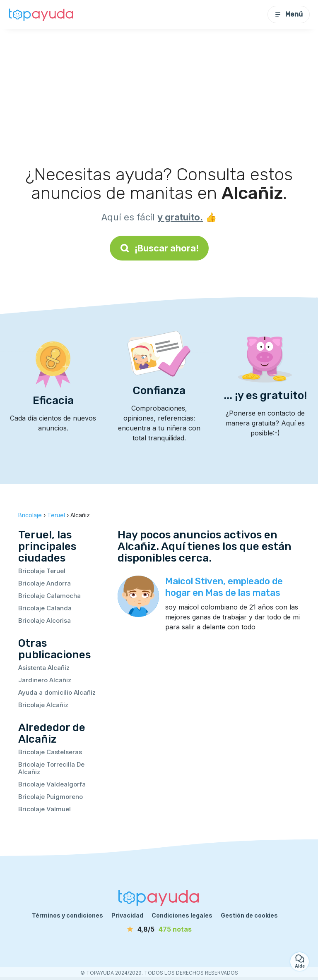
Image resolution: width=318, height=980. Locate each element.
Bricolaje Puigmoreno (51, 797)
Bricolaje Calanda (45, 608)
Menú (289, 14)
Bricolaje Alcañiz (43, 705)
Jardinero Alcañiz (45, 680)
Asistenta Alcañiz (44, 668)
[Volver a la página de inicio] (41, 14)
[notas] (159, 929)
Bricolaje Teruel (42, 571)
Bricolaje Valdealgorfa (52, 784)
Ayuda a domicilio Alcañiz (57, 692)
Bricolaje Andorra (45, 583)
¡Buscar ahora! (159, 248)
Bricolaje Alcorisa (45, 620)
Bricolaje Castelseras (50, 752)
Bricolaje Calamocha (49, 596)
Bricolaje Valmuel (45, 809)
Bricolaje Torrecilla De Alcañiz (51, 768)
